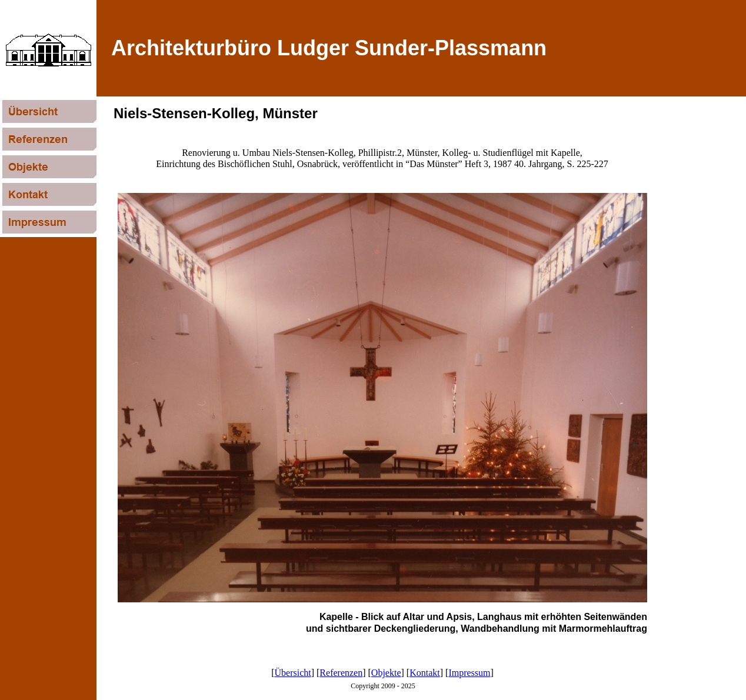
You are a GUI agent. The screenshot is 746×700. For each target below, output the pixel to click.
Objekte (386, 673)
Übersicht (293, 673)
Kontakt (425, 673)
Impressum (469, 673)
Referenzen (341, 673)
